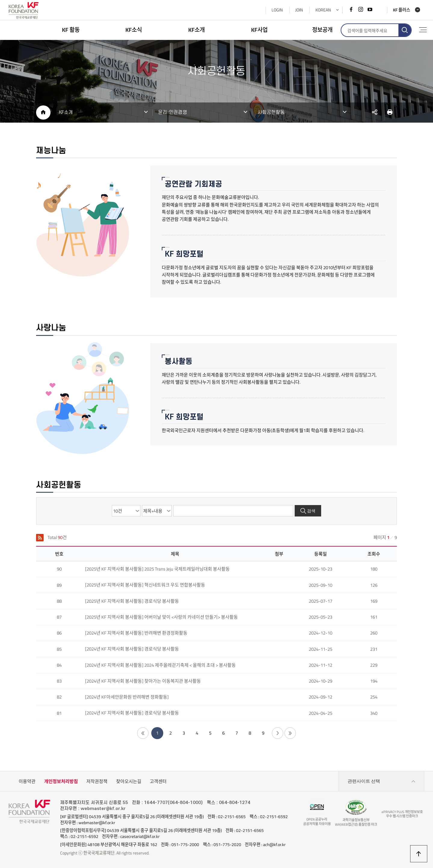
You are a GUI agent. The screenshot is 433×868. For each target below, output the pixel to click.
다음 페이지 (278, 733)
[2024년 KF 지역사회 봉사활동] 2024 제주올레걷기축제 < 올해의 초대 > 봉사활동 (160, 665)
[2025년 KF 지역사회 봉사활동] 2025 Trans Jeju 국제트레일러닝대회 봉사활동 (157, 569)
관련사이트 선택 (382, 781)
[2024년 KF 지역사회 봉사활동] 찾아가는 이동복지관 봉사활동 (143, 681)
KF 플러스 (402, 10)
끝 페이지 (290, 733)
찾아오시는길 (129, 781)
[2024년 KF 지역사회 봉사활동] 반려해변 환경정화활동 (136, 633)
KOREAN (323, 10)
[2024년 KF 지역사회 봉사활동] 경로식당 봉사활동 (132, 649)
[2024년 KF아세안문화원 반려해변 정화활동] (127, 697)
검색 (311, 511)
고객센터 (158, 781)
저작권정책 (97, 781)
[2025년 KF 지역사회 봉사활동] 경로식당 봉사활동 (132, 601)
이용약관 (27, 781)
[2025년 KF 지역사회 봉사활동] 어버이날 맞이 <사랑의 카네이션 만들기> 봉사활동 (161, 617)
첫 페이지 (143, 733)
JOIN (299, 10)
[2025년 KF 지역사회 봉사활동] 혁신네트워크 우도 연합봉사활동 (145, 585)
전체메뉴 (423, 30)
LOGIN (277, 10)
